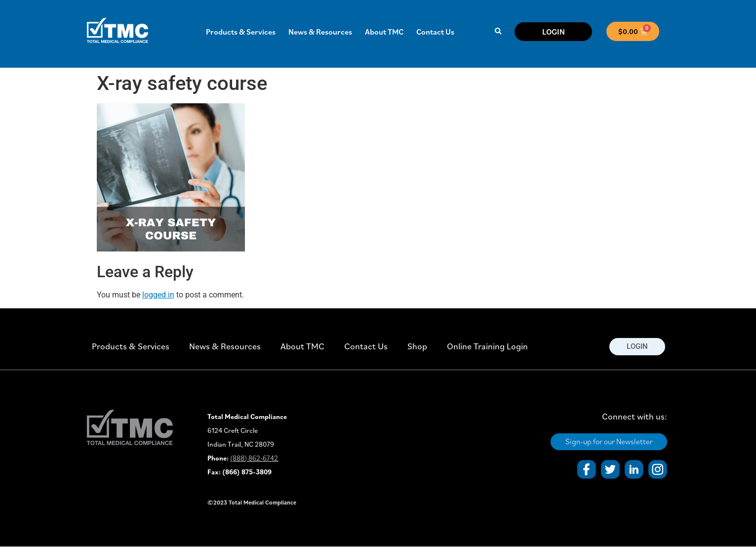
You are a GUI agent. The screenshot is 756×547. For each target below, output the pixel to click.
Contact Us (435, 32)
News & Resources (320, 32)
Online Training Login (487, 346)
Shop (417, 346)
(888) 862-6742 (254, 458)
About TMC (384, 32)
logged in (158, 295)
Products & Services (241, 32)
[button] (498, 31)
